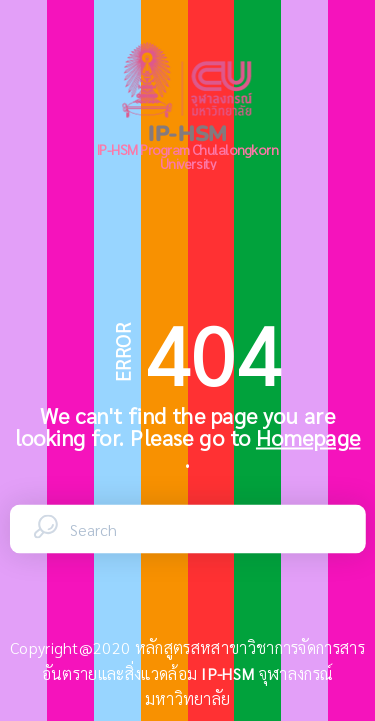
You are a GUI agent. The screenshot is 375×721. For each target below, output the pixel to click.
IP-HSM (229, 673)
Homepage (308, 437)
